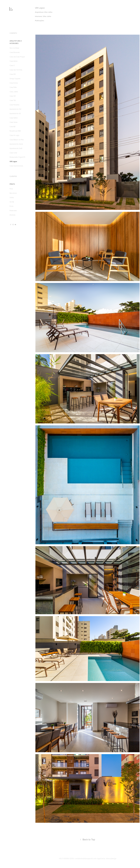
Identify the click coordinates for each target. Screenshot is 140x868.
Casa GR (13, 96)
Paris (11, 189)
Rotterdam (13, 210)
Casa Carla (13, 153)
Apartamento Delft (16, 148)
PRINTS (12, 184)
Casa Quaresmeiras (16, 166)
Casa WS (13, 74)
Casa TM (13, 100)
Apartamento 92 (15, 113)
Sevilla (12, 202)
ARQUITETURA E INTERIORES (16, 42)
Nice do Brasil (14, 48)
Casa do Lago (14, 135)
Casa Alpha (13, 61)
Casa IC (12, 65)
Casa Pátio (13, 87)
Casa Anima (14, 83)
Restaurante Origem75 (17, 157)
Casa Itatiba (14, 118)
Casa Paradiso (14, 105)
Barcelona (13, 193)
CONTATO (13, 33)
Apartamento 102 (15, 109)
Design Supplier (15, 78)
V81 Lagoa (13, 161)
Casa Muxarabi (15, 52)
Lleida (12, 197)
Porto (11, 206)
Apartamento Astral (16, 144)
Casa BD (13, 126)
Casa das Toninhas (16, 70)
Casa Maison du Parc (17, 140)
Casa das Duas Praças (17, 57)
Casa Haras (13, 122)
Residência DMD (15, 131)
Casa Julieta (14, 92)
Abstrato (13, 215)
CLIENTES (13, 176)
